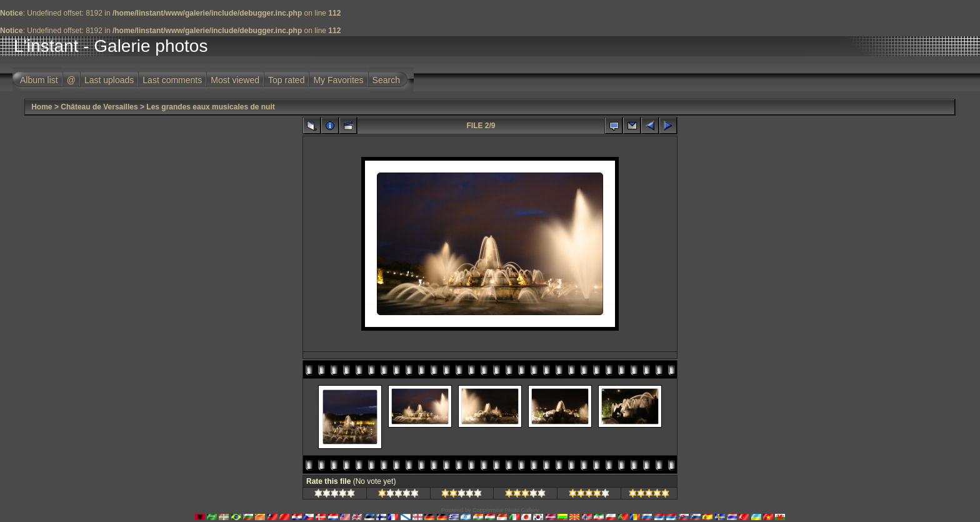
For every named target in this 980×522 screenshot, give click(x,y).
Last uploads (109, 80)
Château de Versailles (99, 107)
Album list (39, 80)
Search (386, 80)
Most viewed (235, 80)
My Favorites (338, 80)
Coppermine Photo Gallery (506, 510)
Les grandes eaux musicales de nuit (210, 107)
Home (42, 107)
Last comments (172, 80)
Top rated (286, 80)
